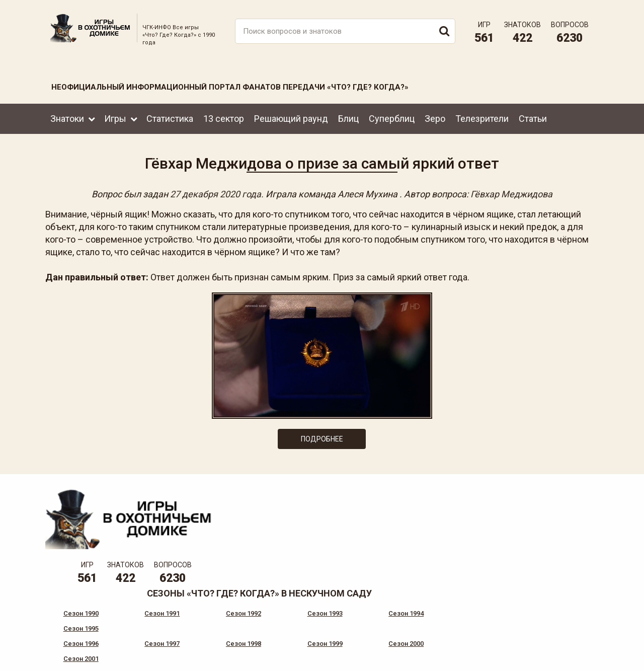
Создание (558, 655)
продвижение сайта (570, 661)
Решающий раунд (291, 115)
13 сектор (224, 115)
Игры (115, 115)
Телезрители (482, 115)
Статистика (170, 115)
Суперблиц (392, 115)
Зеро (435, 115)
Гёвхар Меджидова (511, 192)
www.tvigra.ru (396, 621)
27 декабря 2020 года (216, 192)
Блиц (348, 115)
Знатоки (67, 115)
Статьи (533, 115)
